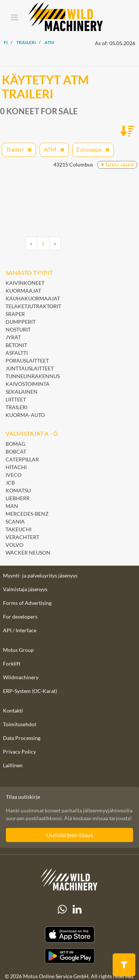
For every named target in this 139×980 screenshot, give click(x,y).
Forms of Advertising (27, 603)
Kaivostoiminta (28, 384)
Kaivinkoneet (25, 283)
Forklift (12, 664)
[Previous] (31, 243)
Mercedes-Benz (27, 514)
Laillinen (13, 765)
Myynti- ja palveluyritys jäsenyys (40, 575)
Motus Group (18, 650)
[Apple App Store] (69, 935)
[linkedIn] (77, 909)
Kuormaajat (23, 291)
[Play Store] (69, 956)
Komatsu (18, 490)
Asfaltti (17, 353)
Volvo (14, 545)
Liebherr (18, 498)
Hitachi (16, 467)
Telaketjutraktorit (33, 306)
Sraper (15, 314)
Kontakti (13, 710)
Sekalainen (21, 392)
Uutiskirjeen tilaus (70, 835)
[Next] (55, 243)
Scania (15, 521)
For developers (20, 617)
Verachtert (22, 537)
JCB (10, 483)
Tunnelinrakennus (33, 376)
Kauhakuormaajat (33, 298)
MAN (12, 506)
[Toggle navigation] (14, 18)
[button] (124, 964)
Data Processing (22, 738)
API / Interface (20, 630)
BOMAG (15, 444)
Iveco (14, 475)
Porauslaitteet (27, 361)
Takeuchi (19, 529)
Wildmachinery (21, 677)
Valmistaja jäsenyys (25, 589)
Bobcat (16, 452)
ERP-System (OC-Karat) (30, 691)
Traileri (16, 407)
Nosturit (18, 329)
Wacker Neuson (28, 553)
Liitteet (16, 399)
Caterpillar (22, 459)
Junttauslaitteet (30, 368)
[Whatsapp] (62, 909)
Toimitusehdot (20, 724)
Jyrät (13, 337)
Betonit (17, 345)
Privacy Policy (19, 752)
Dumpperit (21, 322)
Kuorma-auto (25, 415)
